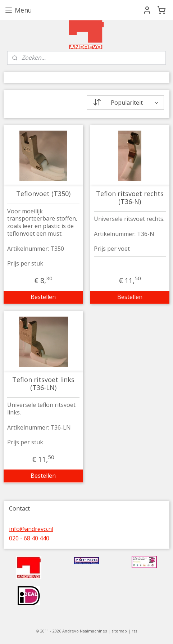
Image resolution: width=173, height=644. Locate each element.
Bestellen (43, 297)
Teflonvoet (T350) (43, 194)
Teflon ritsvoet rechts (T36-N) (130, 198)
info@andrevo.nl (31, 529)
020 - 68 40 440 (29, 538)
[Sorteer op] (126, 103)
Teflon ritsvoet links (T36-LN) (43, 384)
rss (134, 631)
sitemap (119, 631)
